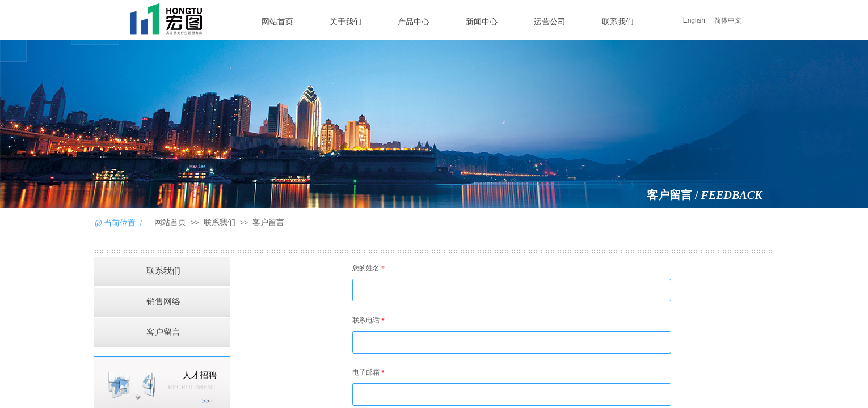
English (694, 20)
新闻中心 (482, 22)
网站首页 (277, 22)
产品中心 (414, 22)
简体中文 (728, 20)
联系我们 (618, 22)
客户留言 (268, 222)
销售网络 (163, 301)
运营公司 (550, 22)
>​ (208, 401)
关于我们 (345, 22)
